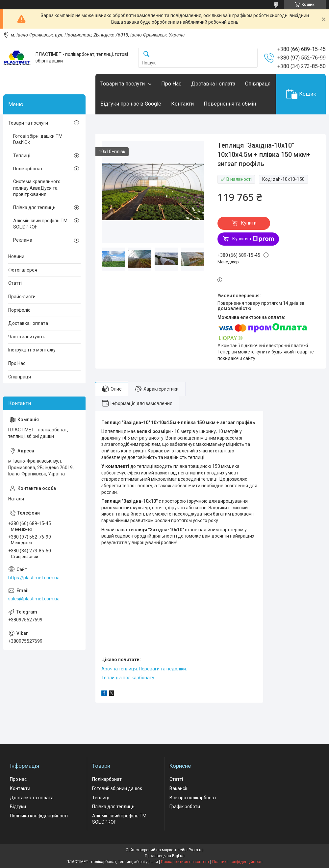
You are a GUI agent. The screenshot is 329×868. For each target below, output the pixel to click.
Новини (16, 256)
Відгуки (18, 807)
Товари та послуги (123, 84)
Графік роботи (185, 807)
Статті (15, 283)
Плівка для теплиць (34, 207)
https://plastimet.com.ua (34, 578)
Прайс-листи (22, 297)
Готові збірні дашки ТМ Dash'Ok (38, 139)
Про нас (18, 779)
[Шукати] (146, 54)
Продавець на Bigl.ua (165, 856)
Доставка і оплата (213, 84)
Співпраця (258, 84)
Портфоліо (19, 310)
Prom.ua (196, 850)
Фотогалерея (23, 270)
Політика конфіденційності (39, 816)
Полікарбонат (28, 169)
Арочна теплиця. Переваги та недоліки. (144, 669)
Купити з (253, 239)
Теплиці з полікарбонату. (128, 678)
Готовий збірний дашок (117, 788)
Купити (249, 223)
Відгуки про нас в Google (131, 104)
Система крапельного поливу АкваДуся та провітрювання (37, 188)
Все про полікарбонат (193, 798)
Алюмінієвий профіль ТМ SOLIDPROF (40, 224)
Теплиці (22, 156)
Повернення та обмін (230, 104)
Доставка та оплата (32, 798)
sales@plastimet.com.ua (34, 599)
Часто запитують (27, 337)
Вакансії (178, 788)
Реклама (23, 240)
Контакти (182, 104)
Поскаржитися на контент (185, 862)
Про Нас (171, 84)
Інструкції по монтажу (32, 350)
